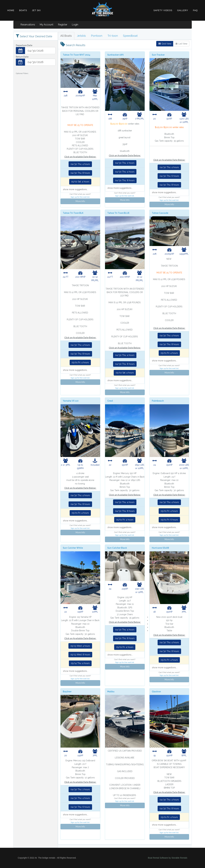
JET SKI (36, 10)
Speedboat (130, 36)
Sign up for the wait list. (80, 197)
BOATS (23, 10)
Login (75, 25)
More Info (80, 201)
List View (181, 44)
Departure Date (24, 45)
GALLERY (183, 10)
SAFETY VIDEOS (163, 10)
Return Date (22, 57)
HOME (11, 10)
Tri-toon (113, 36)
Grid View (165, 44)
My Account (46, 25)
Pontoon (97, 36)
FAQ (195, 10)
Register (63, 25)
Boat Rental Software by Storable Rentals (168, 858)
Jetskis (81, 36)
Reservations (28, 25)
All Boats (66, 36)
